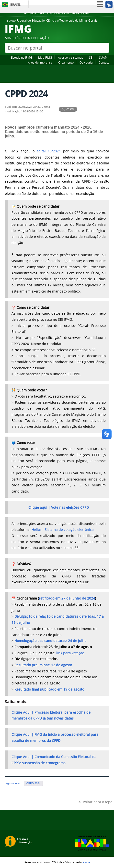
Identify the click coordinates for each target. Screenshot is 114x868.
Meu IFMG (45, 57)
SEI (91, 57)
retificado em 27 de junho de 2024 (67, 598)
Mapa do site (81, 13)
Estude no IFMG (22, 57)
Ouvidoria (86, 62)
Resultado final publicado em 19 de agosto (49, 689)
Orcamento (66, 62)
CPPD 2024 (34, 783)
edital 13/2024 (49, 151)
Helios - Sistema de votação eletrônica (63, 530)
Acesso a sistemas (71, 57)
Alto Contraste (58, 13)
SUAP (103, 57)
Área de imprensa (40, 62)
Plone (86, 862)
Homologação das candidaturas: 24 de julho (50, 641)
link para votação (70, 653)
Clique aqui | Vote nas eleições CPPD (59, 507)
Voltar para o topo (98, 802)
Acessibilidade (34, 13)
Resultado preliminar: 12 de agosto (43, 665)
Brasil (15, 5)
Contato (104, 62)
